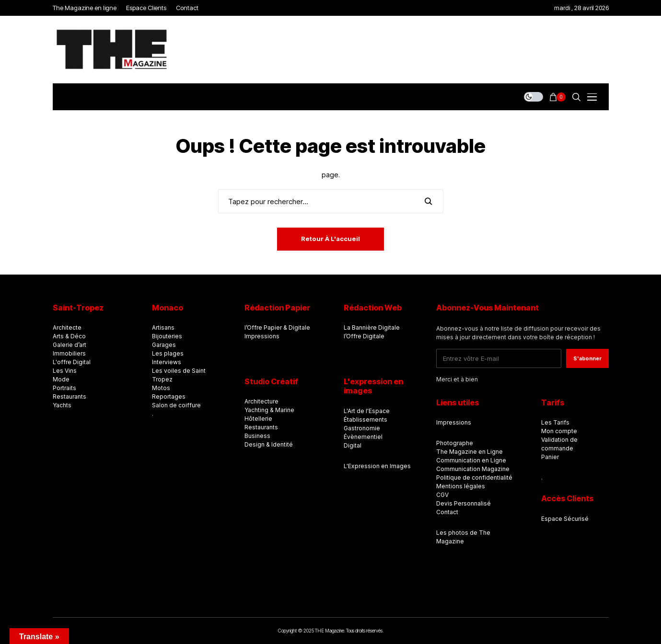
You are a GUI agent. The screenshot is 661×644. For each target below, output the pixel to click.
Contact (447, 512)
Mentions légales (461, 486)
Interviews (167, 362)
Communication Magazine (473, 469)
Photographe (455, 443)
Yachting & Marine (269, 410)
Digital (353, 445)
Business (257, 436)
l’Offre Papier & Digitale (277, 328)
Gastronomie (362, 428)
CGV (442, 495)
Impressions (262, 336)
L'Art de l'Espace (367, 411)
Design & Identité (269, 444)
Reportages (169, 397)
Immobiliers (69, 353)
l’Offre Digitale (364, 336)
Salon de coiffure (176, 405)
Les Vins (65, 371)
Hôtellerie (258, 419)
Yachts (62, 405)
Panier (550, 457)
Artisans (163, 328)
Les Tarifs (555, 422)
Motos (161, 388)
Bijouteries (167, 336)
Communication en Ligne (471, 460)
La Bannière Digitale (372, 328)
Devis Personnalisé (464, 503)
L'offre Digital (72, 362)
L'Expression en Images (377, 466)
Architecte (67, 328)
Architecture (261, 401)
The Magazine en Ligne (470, 452)
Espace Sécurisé (565, 519)
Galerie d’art (70, 345)
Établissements (365, 420)
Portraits (64, 388)
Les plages (168, 353)
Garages (164, 345)
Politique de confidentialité (474, 477)
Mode (61, 379)
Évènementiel (363, 437)
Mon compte (559, 431)
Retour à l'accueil (330, 239)
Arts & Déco (69, 336)
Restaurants (70, 397)
